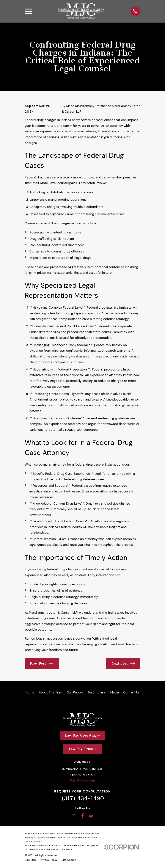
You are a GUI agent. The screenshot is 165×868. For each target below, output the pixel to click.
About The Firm (50, 692)
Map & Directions (83, 780)
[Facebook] (83, 816)
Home (30, 692)
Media (114, 692)
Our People (75, 692)
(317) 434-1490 (83, 798)
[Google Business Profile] (91, 816)
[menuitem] (30, 860)
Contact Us (131, 692)
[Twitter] (74, 816)
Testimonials (97, 692)
